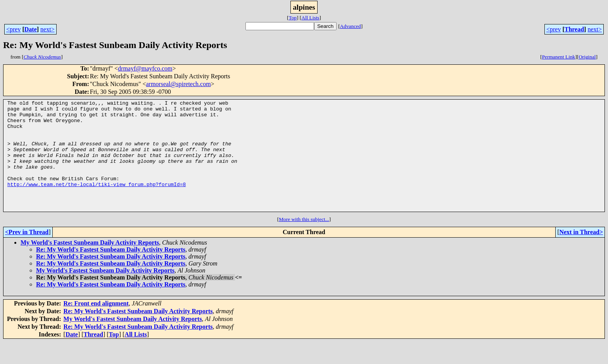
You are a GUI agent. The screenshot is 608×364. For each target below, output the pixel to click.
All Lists (310, 18)
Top (293, 18)
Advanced (351, 26)
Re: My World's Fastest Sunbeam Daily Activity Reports (111, 272)
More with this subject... (304, 241)
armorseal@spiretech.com (178, 84)
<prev (13, 29)
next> (47, 29)
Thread (574, 29)
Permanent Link (559, 57)
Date (31, 29)
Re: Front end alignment (96, 325)
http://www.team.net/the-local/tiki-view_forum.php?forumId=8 (97, 202)
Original (587, 57)
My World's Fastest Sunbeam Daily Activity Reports (90, 265)
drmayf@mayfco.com (145, 68)
